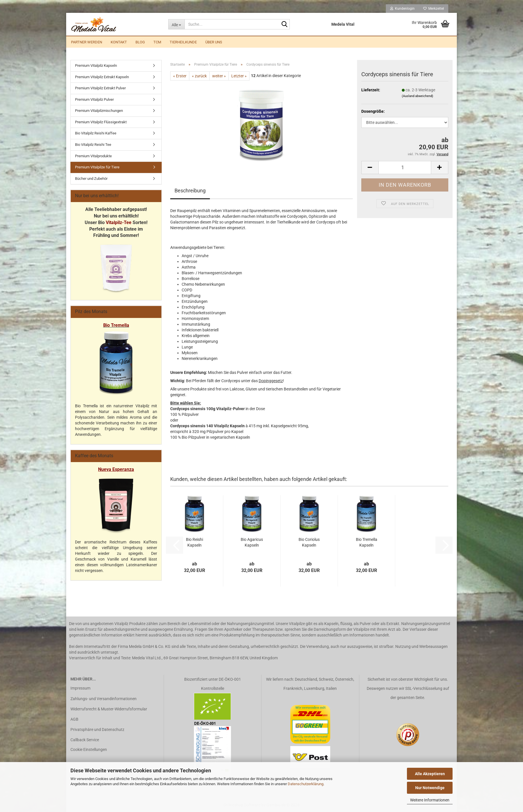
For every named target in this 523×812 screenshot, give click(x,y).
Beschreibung (190, 191)
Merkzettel (434, 9)
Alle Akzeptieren (430, 774)
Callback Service (85, 740)
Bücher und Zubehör (91, 179)
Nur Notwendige (430, 788)
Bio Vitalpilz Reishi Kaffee (96, 133)
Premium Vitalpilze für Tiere (97, 167)
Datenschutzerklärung (306, 784)
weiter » (219, 76)
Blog (140, 42)
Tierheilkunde (183, 42)
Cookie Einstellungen (89, 749)
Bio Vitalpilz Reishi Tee (93, 145)
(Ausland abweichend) (417, 96)
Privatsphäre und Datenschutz (97, 730)
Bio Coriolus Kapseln (309, 542)
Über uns (214, 42)
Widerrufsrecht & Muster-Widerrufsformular (109, 709)
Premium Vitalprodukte (93, 156)
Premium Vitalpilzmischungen (99, 111)
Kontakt (119, 42)
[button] (370, 168)
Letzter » (239, 76)
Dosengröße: (373, 111)
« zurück (199, 76)
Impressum (80, 688)
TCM (157, 42)
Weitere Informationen (430, 800)
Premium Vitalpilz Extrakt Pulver (100, 88)
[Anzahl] (405, 168)
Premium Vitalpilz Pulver (94, 99)
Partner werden (87, 42)
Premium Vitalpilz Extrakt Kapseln (102, 77)
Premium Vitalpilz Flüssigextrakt (101, 122)
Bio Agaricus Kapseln (252, 542)
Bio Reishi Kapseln (194, 542)
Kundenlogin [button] (402, 9)
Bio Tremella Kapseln (367, 542)
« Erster (180, 76)
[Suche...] (176, 24)
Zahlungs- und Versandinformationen (104, 699)
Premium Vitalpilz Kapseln (96, 66)
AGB (74, 719)
